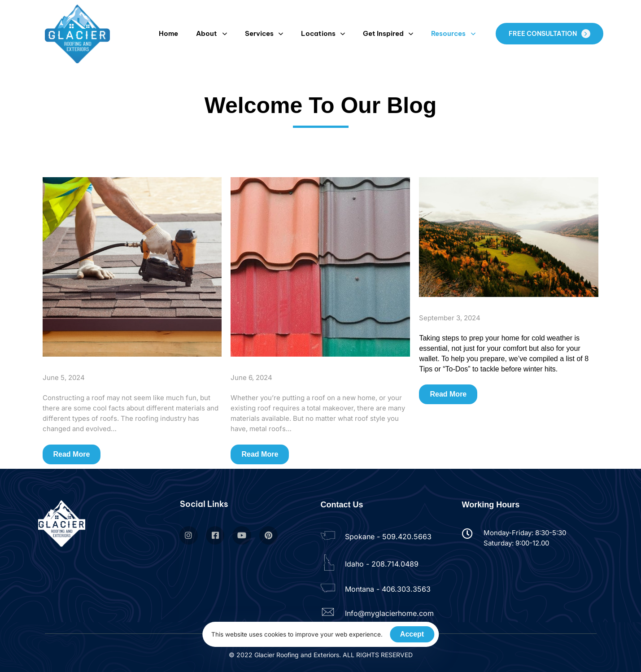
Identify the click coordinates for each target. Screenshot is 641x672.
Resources (453, 33)
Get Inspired (388, 33)
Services (264, 33)
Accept (412, 634)
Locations (323, 33)
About (211, 33)
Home (168, 33)
